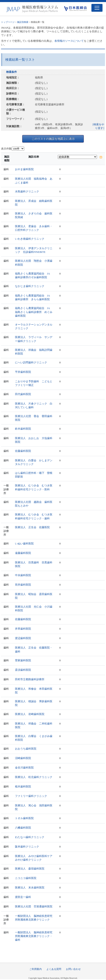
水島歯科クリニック (27, 191)
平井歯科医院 (23, 372)
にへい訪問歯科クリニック (31, 362)
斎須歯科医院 (23, 670)
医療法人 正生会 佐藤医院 (32, 527)
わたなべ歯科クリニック (30, 837)
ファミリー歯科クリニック (31, 796)
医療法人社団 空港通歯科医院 (34, 906)
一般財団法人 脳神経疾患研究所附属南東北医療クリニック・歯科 (34, 936)
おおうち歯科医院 (26, 749)
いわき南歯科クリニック (30, 239)
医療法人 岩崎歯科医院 (30, 714)
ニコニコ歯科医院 (26, 878)
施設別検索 (23, 22)
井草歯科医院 (23, 629)
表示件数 (6, 149)
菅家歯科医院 (23, 660)
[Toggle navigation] (97, 8)
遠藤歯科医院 (23, 553)
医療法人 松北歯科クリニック (34, 777)
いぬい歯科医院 (24, 543)
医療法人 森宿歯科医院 (30, 869)
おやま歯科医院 (24, 169)
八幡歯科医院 (23, 828)
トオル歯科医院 (24, 818)
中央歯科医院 (23, 575)
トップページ (8, 22)
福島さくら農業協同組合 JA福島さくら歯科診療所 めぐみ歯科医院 (34, 312)
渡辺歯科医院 (23, 638)
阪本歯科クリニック (27, 847)
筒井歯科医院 (23, 585)
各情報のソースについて (69, 41)
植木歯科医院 (23, 786)
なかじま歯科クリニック (30, 286)
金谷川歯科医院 (24, 768)
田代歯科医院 (23, 394)
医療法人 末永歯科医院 (30, 888)
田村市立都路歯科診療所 (30, 679)
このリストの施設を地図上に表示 (53, 139)
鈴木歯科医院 (23, 429)
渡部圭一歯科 (23, 897)
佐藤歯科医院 (23, 451)
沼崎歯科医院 (23, 758)
